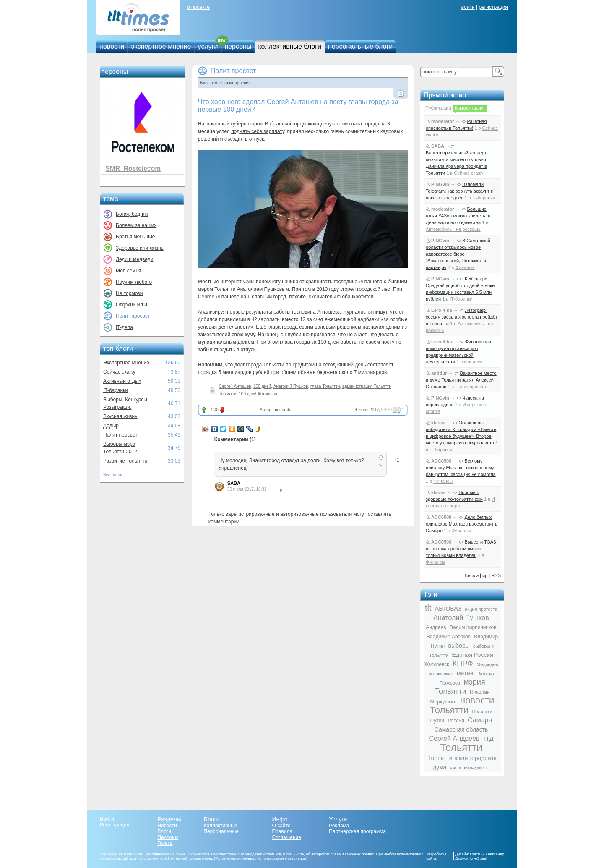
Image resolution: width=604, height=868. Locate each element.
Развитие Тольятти (125, 461)
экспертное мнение (161, 46)
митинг (466, 673)
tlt (428, 608)
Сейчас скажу (119, 372)
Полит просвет (120, 435)
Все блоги (113, 475)
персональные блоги (360, 46)
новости (112, 46)
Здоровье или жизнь (140, 248)
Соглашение (286, 837)
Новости (167, 826)
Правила (282, 831)
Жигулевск (436, 664)
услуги (208, 46)
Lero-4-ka (442, 310)
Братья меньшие (135, 237)
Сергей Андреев (454, 739)
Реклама (339, 826)
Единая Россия (473, 655)
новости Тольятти (462, 705)
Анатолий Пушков (291, 386)
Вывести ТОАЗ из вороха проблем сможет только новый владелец (461, 549)
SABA (234, 483)
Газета (165, 843)
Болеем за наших (136, 225)
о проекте (198, 7)
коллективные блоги (290, 46)
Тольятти (228, 394)
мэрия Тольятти (460, 687)
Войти (107, 819)
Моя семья (128, 271)
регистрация (493, 7)
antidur (439, 373)
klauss (438, 423)
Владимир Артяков (449, 637)
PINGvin (440, 184)
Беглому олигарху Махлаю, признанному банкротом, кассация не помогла (461, 468)
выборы (459, 646)
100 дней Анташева (258, 394)
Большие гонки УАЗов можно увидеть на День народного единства (459, 216)
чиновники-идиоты (470, 768)
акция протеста (481, 609)
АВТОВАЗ (448, 609)
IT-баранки (116, 390)
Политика (482, 711)
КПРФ (463, 664)
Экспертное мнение (126, 363)
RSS (496, 575)
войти (468, 7)
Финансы (465, 267)
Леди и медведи (134, 259)
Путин (437, 721)
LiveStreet (479, 858)
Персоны (168, 837)
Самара (480, 720)
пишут (380, 312)
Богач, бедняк (132, 214)
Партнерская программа (357, 831)
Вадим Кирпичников (473, 627)
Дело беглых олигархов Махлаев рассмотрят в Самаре (462, 524)
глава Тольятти (325, 386)
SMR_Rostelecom (133, 169)
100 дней (262, 386)
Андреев (436, 627)
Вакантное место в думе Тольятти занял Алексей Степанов (461, 380)
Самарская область (461, 729)
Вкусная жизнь (120, 416)
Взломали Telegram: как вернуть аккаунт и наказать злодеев (460, 191)
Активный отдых (122, 381)
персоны (238, 46)
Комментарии (469, 108)
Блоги (164, 831)
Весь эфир (476, 575)
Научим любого (134, 282)
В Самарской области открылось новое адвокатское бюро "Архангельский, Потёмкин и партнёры (458, 254)
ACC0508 (441, 461)
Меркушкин (441, 674)
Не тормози (129, 293)
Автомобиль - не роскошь (453, 229)
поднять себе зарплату (258, 131)
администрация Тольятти (367, 386)
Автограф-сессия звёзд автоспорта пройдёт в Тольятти (462, 317)
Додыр (111, 426)
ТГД (488, 739)
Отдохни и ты (131, 305)
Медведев (487, 664)
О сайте (281, 826)
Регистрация (115, 825)
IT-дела (124, 327)
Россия (456, 721)
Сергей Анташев (235, 386)
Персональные (221, 831)
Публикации (438, 108)
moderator (283, 410)
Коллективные (221, 826)
